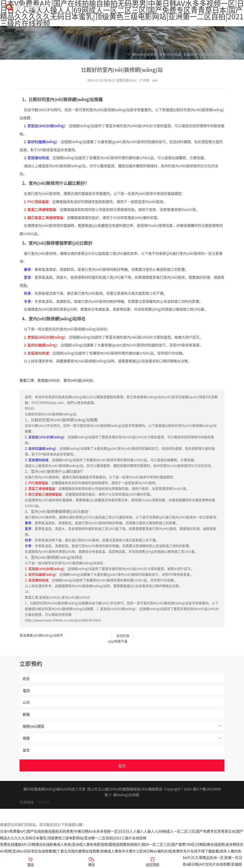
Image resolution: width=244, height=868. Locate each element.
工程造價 (42, 796)
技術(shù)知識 (170, 54)
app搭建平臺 (215, 635)
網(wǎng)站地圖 (126, 789)
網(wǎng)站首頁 (144, 54)
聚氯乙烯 (27, 380)
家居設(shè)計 (49, 380)
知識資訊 (190, 54)
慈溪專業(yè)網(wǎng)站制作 (41, 635)
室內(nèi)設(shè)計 (78, 380)
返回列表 (122, 635)
